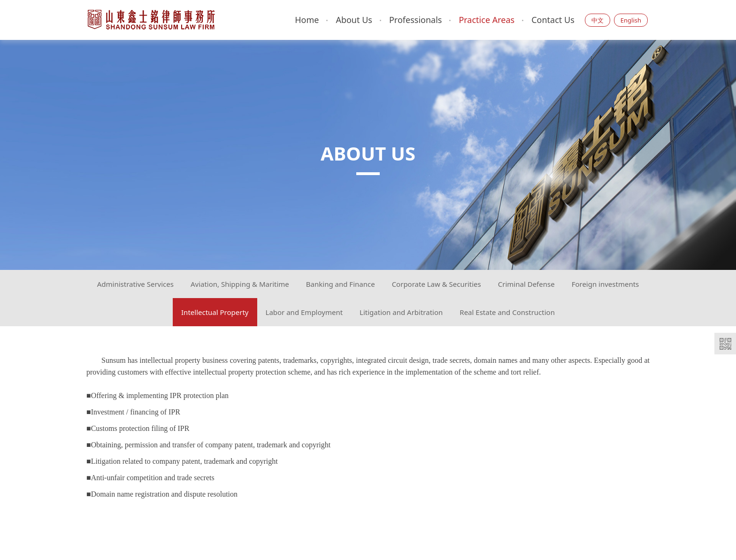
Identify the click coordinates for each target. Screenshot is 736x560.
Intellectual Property (215, 312)
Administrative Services (135, 284)
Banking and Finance (341, 284)
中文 (598, 20)
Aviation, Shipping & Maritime (240, 284)
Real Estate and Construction (507, 312)
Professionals (415, 20)
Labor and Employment (304, 312)
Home (307, 20)
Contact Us (553, 20)
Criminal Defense (526, 284)
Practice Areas (487, 20)
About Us (354, 20)
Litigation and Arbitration (401, 312)
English (631, 20)
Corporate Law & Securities (437, 284)
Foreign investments (606, 284)
